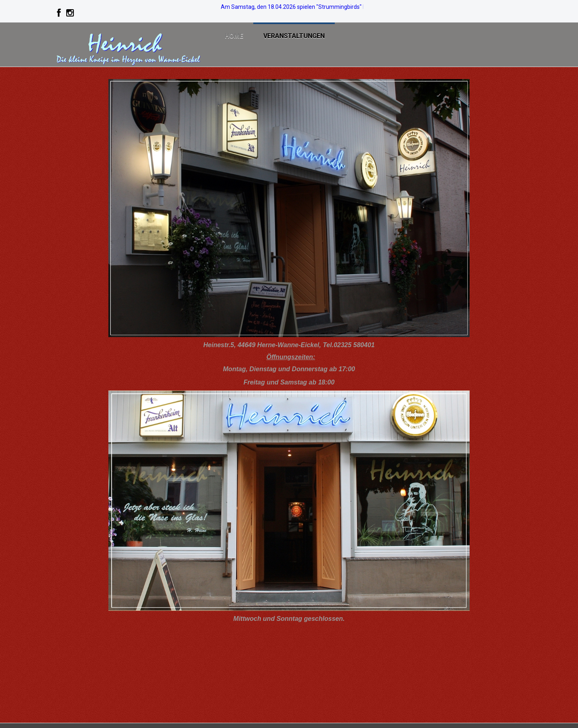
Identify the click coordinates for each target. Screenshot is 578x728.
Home (234, 36)
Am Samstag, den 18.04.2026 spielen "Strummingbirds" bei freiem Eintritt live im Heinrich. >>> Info (345, 7)
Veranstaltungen (294, 36)
